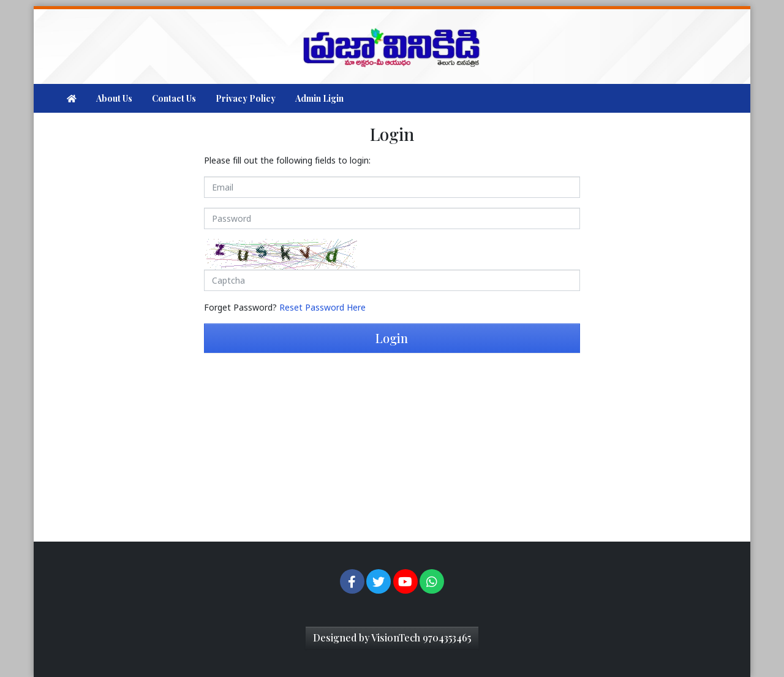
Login (392, 338)
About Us (114, 98)
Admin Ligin (319, 98)
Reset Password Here (322, 307)
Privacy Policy (246, 98)
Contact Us (174, 98)
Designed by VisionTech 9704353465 (392, 637)
